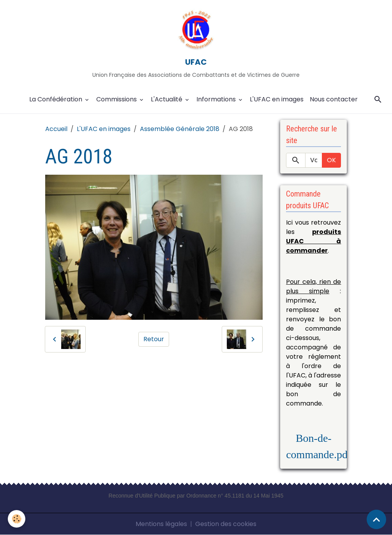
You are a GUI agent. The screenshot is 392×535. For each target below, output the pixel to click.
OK (331, 160)
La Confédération (57, 99)
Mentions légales (161, 524)
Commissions (117, 99)
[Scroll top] (376, 519)
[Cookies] (17, 519)
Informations (217, 99)
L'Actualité (167, 99)
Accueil (56, 129)
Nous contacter (334, 99)
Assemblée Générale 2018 (180, 129)
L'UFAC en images (277, 99)
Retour (154, 339)
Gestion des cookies (226, 524)
